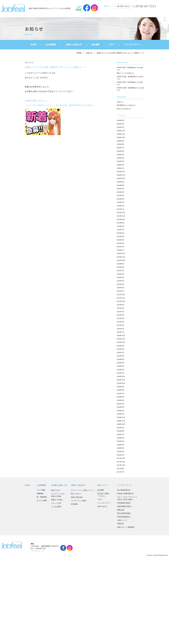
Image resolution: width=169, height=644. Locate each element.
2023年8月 (121, 226)
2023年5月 (121, 237)
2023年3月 (121, 243)
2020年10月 (121, 342)
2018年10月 (121, 424)
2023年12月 (121, 213)
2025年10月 (121, 137)
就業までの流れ (57, 500)
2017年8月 (121, 469)
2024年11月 (121, 175)
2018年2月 (121, 452)
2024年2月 (121, 206)
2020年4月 (121, 363)
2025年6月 (121, 151)
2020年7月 (121, 353)
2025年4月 (121, 158)
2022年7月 (121, 271)
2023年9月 (121, 223)
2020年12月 (121, 335)
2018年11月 (121, 421)
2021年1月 (121, 332)
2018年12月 (121, 417)
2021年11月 (121, 298)
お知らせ (89, 53)
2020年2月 (121, 370)
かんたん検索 (42, 500)
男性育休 (121, 524)
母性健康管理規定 (124, 503)
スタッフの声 (56, 503)
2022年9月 (121, 264)
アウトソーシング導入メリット (83, 490)
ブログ (111, 45)
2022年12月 (121, 253)
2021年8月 (121, 308)
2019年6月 (121, 397)
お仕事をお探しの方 (59, 485)
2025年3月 (121, 161)
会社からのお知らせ (124, 109)
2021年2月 (121, 329)
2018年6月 (121, 438)
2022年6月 (121, 274)
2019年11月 (121, 380)
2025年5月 (121, 155)
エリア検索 (41, 490)
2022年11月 (121, 257)
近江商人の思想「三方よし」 (103, 495)
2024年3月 (121, 202)
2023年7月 (121, 230)
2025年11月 (121, 134)
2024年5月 (121, 195)
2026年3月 (121, 120)
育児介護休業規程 (124, 513)
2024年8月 (121, 185)
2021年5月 (121, 318)
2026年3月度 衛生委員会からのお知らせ (130, 69)
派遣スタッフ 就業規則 (126, 527)
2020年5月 (121, 359)
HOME (34, 45)
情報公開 (121, 510)
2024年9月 (121, 182)
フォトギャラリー (132, 45)
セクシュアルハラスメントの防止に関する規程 (127, 498)
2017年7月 (121, 472)
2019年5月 (121, 400)
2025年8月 (121, 144)
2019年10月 (121, 383)
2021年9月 (121, 305)
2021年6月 (121, 315)
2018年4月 (121, 445)
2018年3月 (121, 448)
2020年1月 (121, 373)
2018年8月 (121, 431)
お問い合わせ (125, 6)
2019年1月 (121, 414)
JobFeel (13, 8)
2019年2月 (121, 411)
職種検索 (40, 493)
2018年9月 (121, 428)
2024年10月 (121, 178)
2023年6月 (121, 233)
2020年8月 (121, 349)
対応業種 (74, 504)
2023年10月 (121, 219)
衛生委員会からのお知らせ (126, 105)
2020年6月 (121, 356)
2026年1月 (121, 127)
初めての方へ (56, 490)
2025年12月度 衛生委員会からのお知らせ (130, 89)
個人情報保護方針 (124, 490)
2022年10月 (121, 260)
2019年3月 (121, 407)
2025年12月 (121, 131)
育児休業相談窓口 (124, 517)
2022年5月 (121, 277)
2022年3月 (121, 284)
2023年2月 (121, 247)
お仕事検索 (51, 45)
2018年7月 (121, 434)
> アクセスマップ (37, 551)
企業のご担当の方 (74, 45)
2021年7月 (121, 312)
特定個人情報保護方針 (126, 493)
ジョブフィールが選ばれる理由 (58, 495)
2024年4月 (121, 199)
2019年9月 (121, 387)
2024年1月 (121, 209)
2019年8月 (121, 390)
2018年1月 (121, 455)
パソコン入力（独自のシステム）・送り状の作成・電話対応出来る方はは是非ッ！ (60, 105)
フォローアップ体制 (78, 501)
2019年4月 (121, 404)
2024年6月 (121, 192)
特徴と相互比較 (77, 497)
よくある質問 (56, 507)
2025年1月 (121, 168)
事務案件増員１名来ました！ (37, 101)
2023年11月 (121, 216)
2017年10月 (121, 465)
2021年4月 (121, 322)
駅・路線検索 (42, 497)
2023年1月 (121, 250)
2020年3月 (121, 366)
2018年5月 (121, 441)
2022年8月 (121, 267)
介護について (122, 520)
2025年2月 (121, 165)
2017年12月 (121, 458)
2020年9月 (121, 346)
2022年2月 (121, 288)
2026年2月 (121, 124)
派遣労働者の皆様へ (125, 506)
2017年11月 (121, 462)
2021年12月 (121, 295)
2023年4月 (121, 240)
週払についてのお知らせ (125, 73)
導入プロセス (76, 494)
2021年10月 (121, 301)
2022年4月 (121, 281)
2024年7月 (121, 189)
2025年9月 (121, 141)
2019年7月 (121, 394)
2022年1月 (121, 291)
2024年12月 (121, 172)
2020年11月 (121, 339)
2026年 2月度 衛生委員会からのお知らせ (130, 78)
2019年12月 (121, 376)
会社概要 (95, 45)
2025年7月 (121, 148)
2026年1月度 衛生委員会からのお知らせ (130, 83)
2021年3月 (121, 325)
